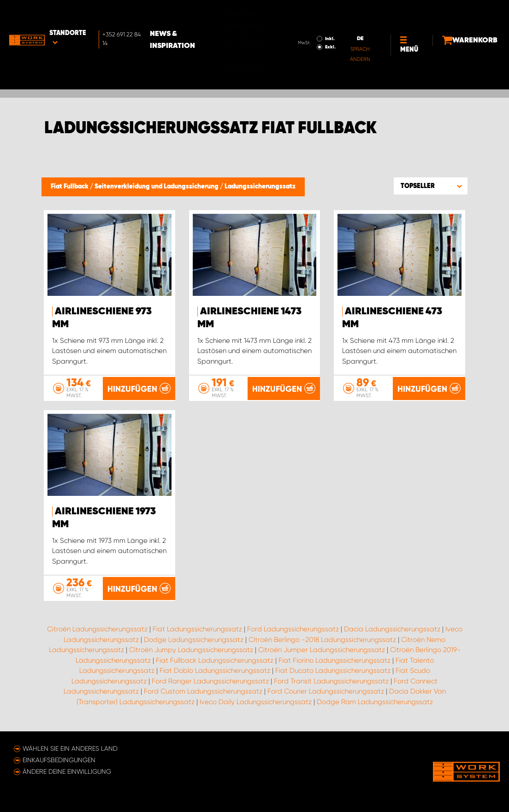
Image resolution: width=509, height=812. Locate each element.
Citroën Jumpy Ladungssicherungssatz (191, 650)
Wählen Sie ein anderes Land (70, 748)
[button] (431, 186)
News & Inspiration (204, 14)
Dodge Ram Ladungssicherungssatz (375, 702)
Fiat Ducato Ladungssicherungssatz (333, 671)
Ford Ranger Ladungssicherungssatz (210, 681)
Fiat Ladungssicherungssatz (197, 629)
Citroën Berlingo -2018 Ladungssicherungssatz (322, 640)
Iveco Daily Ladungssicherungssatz (256, 702)
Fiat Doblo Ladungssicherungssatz (215, 671)
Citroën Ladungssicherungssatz (97, 629)
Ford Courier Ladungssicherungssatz (326, 691)
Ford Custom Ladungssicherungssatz (203, 691)
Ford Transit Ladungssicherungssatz (331, 681)
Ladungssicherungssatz (260, 187)
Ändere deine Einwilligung (67, 771)
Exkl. (304, 21)
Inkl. (304, 13)
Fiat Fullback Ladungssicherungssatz (215, 660)
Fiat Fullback (70, 187)
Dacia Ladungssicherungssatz (392, 629)
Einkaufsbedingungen (59, 760)
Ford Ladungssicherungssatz (293, 629)
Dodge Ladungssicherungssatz (194, 640)
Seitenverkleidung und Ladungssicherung (157, 187)
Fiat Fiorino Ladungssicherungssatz (334, 660)
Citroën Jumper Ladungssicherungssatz (322, 650)
